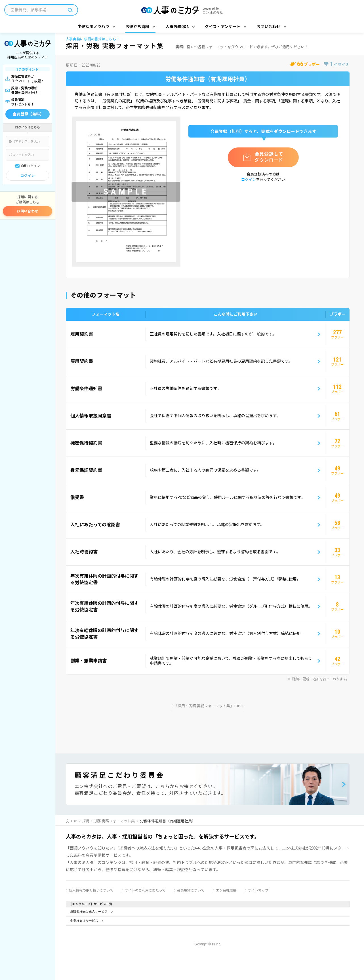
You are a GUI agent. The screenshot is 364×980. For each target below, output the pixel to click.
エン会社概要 (226, 890)
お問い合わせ (28, 211)
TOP (74, 821)
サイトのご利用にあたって (145, 890)
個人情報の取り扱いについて (91, 890)
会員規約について (191, 890)
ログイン (28, 176)
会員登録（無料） (28, 114)
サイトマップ (258, 890)
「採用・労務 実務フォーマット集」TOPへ (209, 706)
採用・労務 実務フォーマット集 (109, 821)
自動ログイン (30, 166)
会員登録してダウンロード (269, 157)
